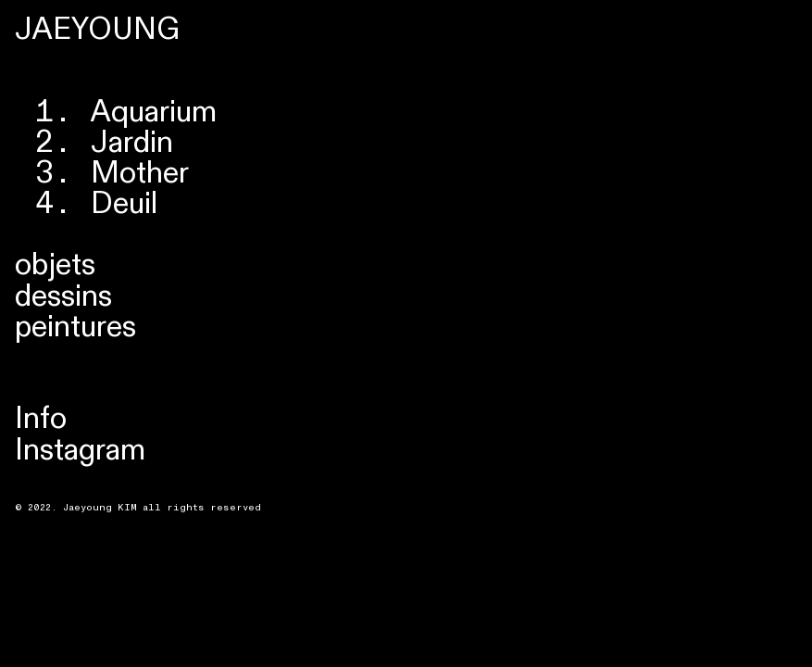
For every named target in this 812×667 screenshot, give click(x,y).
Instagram (80, 450)
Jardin (132, 143)
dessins (63, 296)
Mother (140, 173)
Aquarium (154, 112)
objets (55, 265)
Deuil (124, 204)
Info (41, 419)
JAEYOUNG (97, 30)
